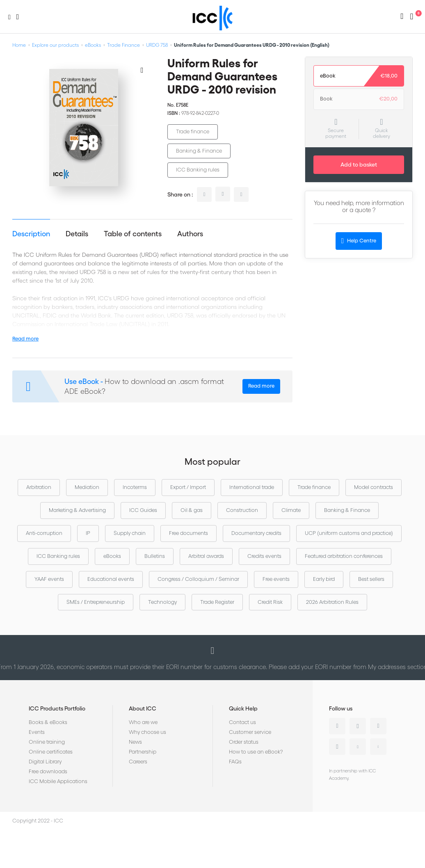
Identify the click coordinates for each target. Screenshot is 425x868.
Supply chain (130, 533)
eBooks (93, 45)
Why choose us (147, 732)
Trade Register (217, 602)
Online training (47, 742)
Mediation (87, 487)
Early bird (324, 579)
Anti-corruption (44, 533)
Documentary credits (256, 533)
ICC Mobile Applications (58, 781)
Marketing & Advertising (77, 510)
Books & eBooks (48, 722)
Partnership (143, 752)
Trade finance (193, 131)
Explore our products (55, 45)
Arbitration (39, 487)
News (135, 742)
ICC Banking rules (198, 170)
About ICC (143, 708)
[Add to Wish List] (142, 70)
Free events (276, 579)
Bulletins (155, 556)
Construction (242, 510)
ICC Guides (143, 510)
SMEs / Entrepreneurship (96, 602)
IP (88, 533)
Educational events (111, 579)
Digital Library (45, 762)
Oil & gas (192, 510)
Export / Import (188, 487)
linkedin (204, 194)
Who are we (143, 722)
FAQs (235, 762)
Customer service (250, 732)
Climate (291, 510)
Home (19, 45)
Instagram (337, 747)
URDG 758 (157, 45)
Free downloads (48, 771)
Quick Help (243, 708)
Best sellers (371, 579)
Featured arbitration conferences (344, 556)
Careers (138, 762)
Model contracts (374, 487)
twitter (223, 194)
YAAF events (49, 579)
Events (37, 732)
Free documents (189, 533)
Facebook (378, 726)
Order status (244, 742)
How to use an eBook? (256, 752)
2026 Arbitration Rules (332, 602)
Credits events (264, 556)
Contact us (242, 722)
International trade (252, 487)
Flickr (378, 747)
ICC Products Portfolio (57, 708)
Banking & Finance (199, 151)
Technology (162, 602)
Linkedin (337, 726)
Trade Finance (123, 45)
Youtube (358, 747)
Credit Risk (270, 602)
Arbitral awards (206, 556)
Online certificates (51, 752)
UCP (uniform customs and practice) (349, 533)
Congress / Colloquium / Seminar (198, 579)
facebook (241, 194)
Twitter (358, 726)
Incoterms (135, 487)
